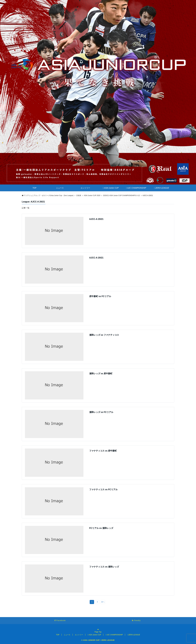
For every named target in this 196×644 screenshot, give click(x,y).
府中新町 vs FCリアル (100, 296)
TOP (35, 188)
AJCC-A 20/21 (96, 219)
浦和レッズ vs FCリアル (101, 412)
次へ (103, 602)
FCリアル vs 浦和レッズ (101, 528)
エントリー (85, 188)
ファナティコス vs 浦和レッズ (104, 567)
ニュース (60, 188)
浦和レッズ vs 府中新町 (101, 374)
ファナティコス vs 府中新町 (103, 451)
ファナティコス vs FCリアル (103, 489)
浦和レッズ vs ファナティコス (104, 335)
